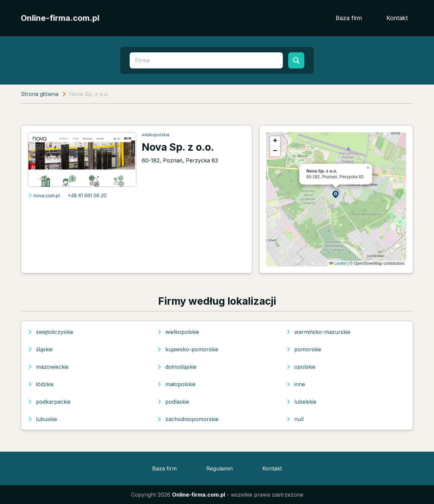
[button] (336, 194)
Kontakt (397, 18)
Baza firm (349, 18)
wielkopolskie (156, 135)
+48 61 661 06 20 (87, 195)
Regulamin (220, 468)
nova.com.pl (44, 195)
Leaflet (338, 263)
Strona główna (40, 94)
